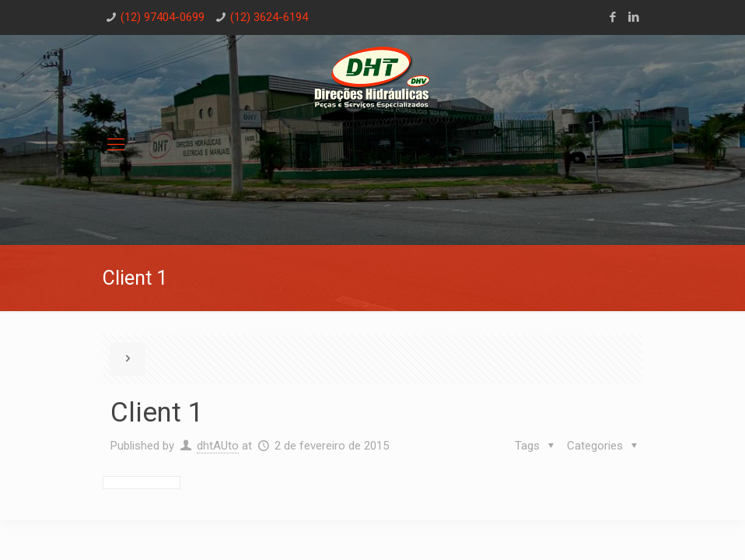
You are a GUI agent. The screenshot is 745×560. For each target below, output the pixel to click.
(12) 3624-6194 (269, 17)
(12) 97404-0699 (163, 17)
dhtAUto (218, 446)
